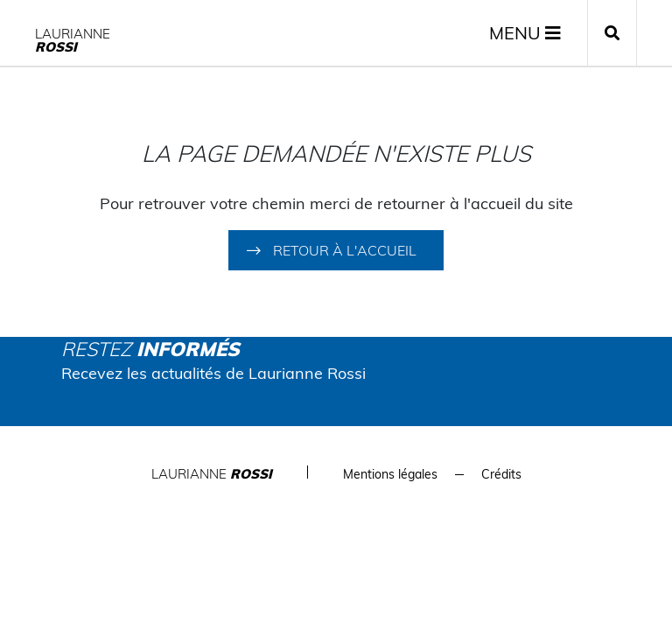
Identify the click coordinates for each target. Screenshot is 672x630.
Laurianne (73, 40)
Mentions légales (390, 474)
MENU (525, 33)
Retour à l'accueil (345, 250)
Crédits (501, 474)
